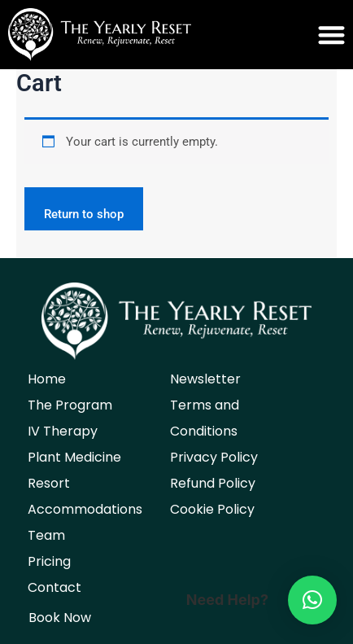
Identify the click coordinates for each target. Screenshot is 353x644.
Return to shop (84, 214)
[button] (265, 35)
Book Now (60, 618)
